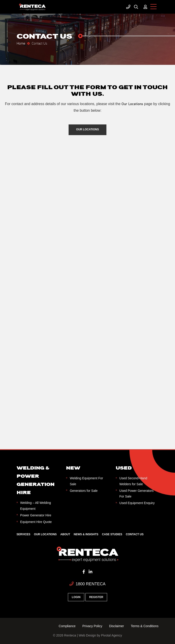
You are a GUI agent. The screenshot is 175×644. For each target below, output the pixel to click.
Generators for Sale (84, 491)
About (65, 534)
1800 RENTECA (87, 584)
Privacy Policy (92, 626)
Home (21, 43)
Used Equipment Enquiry (137, 503)
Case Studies (112, 534)
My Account (145, 7)
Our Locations (87, 129)
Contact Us (135, 534)
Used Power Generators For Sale (136, 494)
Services (23, 534)
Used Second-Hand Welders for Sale (133, 481)
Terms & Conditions (145, 626)
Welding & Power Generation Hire (36, 480)
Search (136, 7)
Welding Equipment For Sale (86, 481)
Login (76, 597)
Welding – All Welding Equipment (36, 506)
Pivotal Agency (112, 635)
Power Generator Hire (36, 515)
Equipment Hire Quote (36, 522)
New (73, 468)
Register (96, 597)
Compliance (67, 626)
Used (124, 468)
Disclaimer (117, 626)
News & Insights (86, 534)
